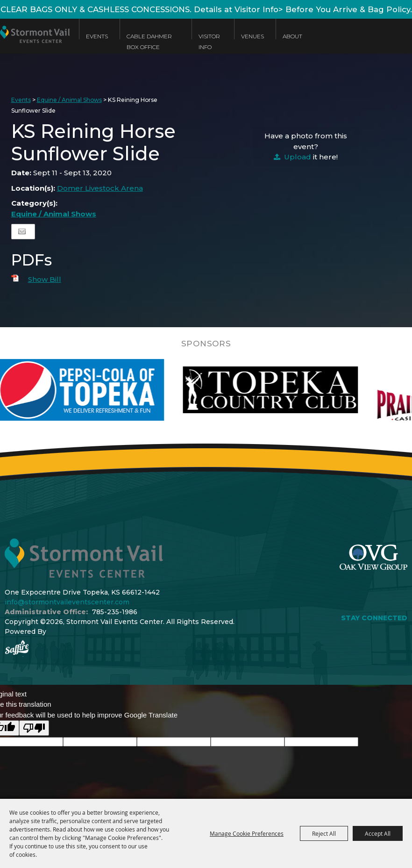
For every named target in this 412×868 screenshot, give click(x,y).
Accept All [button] (378, 833)
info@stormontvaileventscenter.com (67, 602)
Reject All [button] (324, 833)
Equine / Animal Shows (69, 100)
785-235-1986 (115, 612)
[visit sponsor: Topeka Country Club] (297, 390)
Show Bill (45, 279)
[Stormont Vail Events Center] (35, 43)
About (292, 36)
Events (97, 36)
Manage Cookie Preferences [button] (247, 833)
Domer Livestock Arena (100, 188)
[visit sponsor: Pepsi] (104, 390)
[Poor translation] (34, 728)
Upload (298, 157)
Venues (252, 36)
